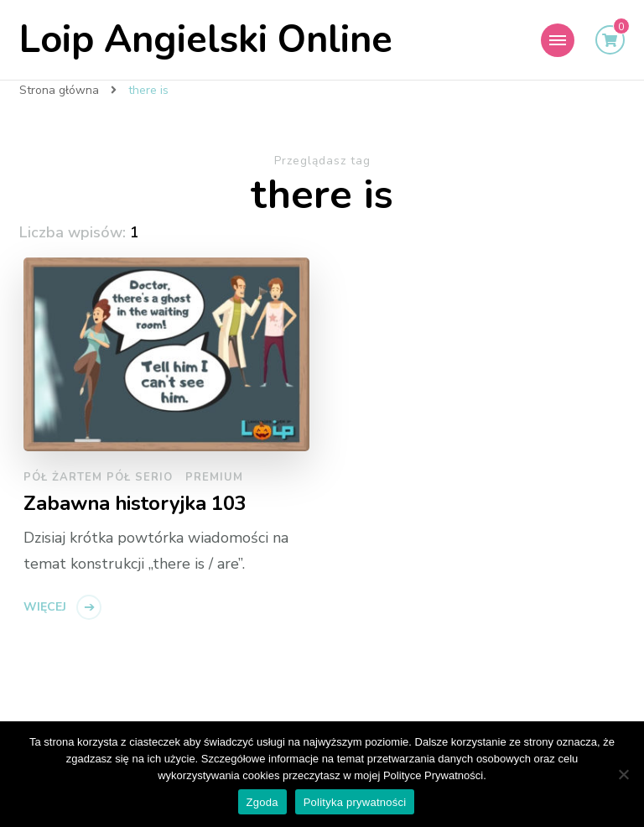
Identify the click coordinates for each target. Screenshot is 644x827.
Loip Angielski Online (206, 40)
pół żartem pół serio (98, 477)
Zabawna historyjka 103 (135, 504)
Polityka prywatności (355, 802)
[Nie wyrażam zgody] (623, 774)
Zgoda (262, 802)
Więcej (45, 607)
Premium (214, 477)
